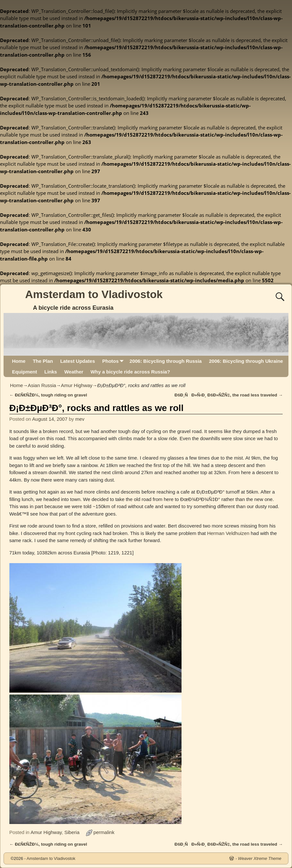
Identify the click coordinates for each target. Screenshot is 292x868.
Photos (114, 361)
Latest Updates (78, 361)
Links (51, 372)
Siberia (72, 832)
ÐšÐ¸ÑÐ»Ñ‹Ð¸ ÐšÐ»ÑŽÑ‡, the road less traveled (229, 395)
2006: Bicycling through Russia (166, 361)
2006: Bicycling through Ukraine (246, 361)
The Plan (43, 361)
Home (19, 361)
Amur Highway (77, 385)
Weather (74, 372)
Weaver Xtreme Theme (260, 858)
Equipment (25, 372)
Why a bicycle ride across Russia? (130, 372)
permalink (104, 832)
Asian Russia (42, 385)
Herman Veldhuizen (228, 533)
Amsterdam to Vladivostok (94, 294)
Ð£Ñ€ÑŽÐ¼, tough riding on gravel (48, 395)
